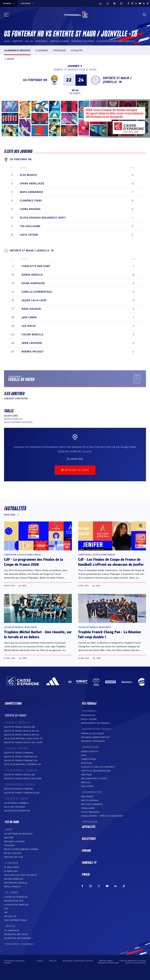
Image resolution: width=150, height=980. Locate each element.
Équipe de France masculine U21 (22, 731)
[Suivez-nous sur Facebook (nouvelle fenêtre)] (128, 3)
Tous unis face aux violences (21, 875)
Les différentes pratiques (18, 834)
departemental (42, 41)
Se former (12, 893)
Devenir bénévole (14, 879)
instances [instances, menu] (9, 4)
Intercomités (31, 627)
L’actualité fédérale (13, 627)
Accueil (7, 41)
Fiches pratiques (90, 812)
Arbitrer (9, 838)
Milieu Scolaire (13, 853)
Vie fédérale (89, 704)
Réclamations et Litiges (94, 779)
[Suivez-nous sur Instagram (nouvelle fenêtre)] (132, 3)
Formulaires (88, 808)
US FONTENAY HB (35, 80)
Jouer (9, 830)
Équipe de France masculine (20, 727)
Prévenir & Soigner (15, 842)
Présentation (88, 715)
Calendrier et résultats (17, 51)
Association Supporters (17, 811)
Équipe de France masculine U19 (22, 735)
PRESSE (86, 875)
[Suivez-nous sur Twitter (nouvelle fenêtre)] (136, 3)
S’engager (12, 863)
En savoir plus (75, 458)
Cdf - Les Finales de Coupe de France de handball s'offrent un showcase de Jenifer (111, 562)
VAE (6, 912)
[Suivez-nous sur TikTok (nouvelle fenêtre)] (148, 3)
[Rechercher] (144, 15)
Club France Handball (17, 803)
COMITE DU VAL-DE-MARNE (59, 41)
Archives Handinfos (92, 804)
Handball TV (89, 863)
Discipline (86, 763)
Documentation (92, 792)
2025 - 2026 (29, 41)
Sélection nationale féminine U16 (23, 764)
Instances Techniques (93, 741)
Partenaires (90, 822)
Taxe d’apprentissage (16, 920)
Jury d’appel (88, 786)
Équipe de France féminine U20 (21, 757)
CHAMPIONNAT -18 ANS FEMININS (83, 41)
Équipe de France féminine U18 (21, 761)
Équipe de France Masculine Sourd (23, 742)
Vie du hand (12, 822)
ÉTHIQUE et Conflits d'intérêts (98, 767)
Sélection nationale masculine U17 (24, 739)
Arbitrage (87, 775)
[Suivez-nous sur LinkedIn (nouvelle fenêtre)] (144, 3)
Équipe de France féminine (19, 753)
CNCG (84, 755)
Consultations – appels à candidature (102, 816)
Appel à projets (12, 887)
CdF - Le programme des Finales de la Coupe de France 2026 (34, 562)
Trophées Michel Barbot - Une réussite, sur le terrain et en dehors (38, 635)
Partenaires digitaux (16, 883)
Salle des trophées (15, 807)
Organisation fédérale (97, 729)
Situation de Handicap (16, 905)
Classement (42, 51)
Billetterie (89, 839)
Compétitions (18, 41)
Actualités (77, 51)
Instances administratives (96, 737)
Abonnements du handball (96, 723)
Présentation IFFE (14, 901)
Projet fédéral (89, 719)
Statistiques (59, 51)
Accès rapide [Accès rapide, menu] (28, 4)
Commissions (91, 747)
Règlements (88, 797)
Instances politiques (93, 733)
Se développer (12, 867)
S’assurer (9, 845)
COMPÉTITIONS (88, 759)
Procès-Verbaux (90, 800)
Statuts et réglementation (96, 771)
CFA (6, 909)
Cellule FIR (10, 916)
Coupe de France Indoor (30, 555)
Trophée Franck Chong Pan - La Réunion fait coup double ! (109, 635)
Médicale (86, 782)
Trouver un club (13, 857)
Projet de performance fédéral (21, 849)
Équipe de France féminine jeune (22, 793)
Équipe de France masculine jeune (23, 779)
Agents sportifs (90, 752)
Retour (9, 59)
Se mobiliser (11, 871)
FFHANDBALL (90, 711)
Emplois (10, 926)
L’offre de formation (16, 897)
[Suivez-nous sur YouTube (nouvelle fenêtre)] (140, 3)
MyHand (87, 851)
